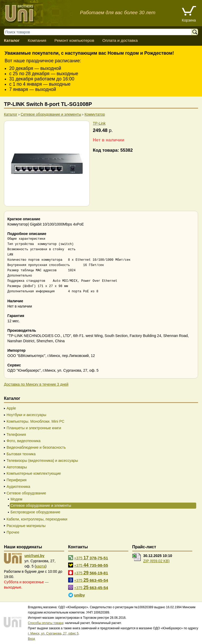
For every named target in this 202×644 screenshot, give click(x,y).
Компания (37, 40)
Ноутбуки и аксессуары (26, 415)
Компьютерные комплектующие (34, 473)
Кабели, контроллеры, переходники (37, 519)
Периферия (17, 480)
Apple (11, 408)
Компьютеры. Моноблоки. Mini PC (36, 421)
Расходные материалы (26, 526)
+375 (91, 558)
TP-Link (99, 123)
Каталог (12, 40)
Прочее (13, 532)
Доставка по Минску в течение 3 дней (36, 384)
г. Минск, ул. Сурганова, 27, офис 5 (53, 633)
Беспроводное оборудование (35, 512)
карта (41, 566)
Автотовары (17, 467)
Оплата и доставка (120, 40)
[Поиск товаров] (100, 32)
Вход (31, 639)
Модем (16, 499)
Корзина (189, 20)
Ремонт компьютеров (74, 40)
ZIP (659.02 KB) (156, 561)
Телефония (16, 435)
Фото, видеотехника (24, 441)
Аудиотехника (18, 487)
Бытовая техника (21, 454)
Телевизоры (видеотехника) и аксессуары (42, 461)
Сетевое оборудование (26, 493)
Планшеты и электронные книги (34, 428)
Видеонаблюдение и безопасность (36, 447)
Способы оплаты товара (46, 623)
